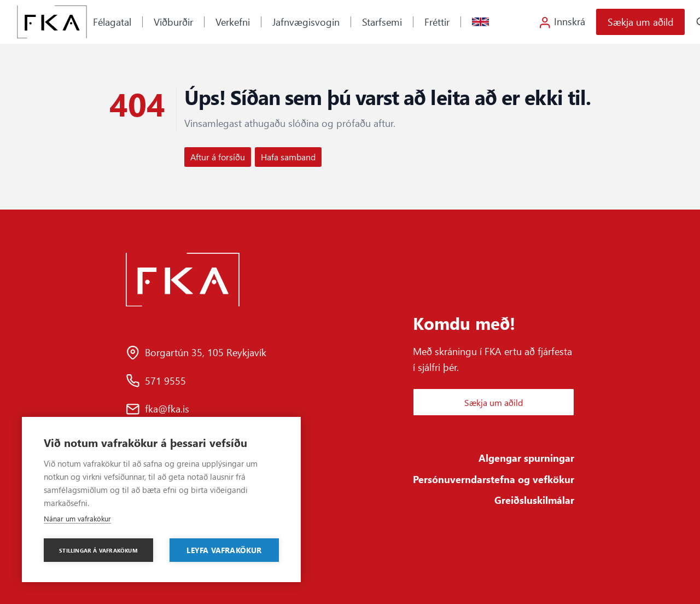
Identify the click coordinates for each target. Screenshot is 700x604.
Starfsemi (382, 22)
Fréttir (437, 22)
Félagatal (112, 22)
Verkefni (233, 22)
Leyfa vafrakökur (224, 550)
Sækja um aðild (641, 22)
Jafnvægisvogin (306, 22)
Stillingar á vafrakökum (98, 550)
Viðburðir (173, 22)
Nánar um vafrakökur (77, 518)
